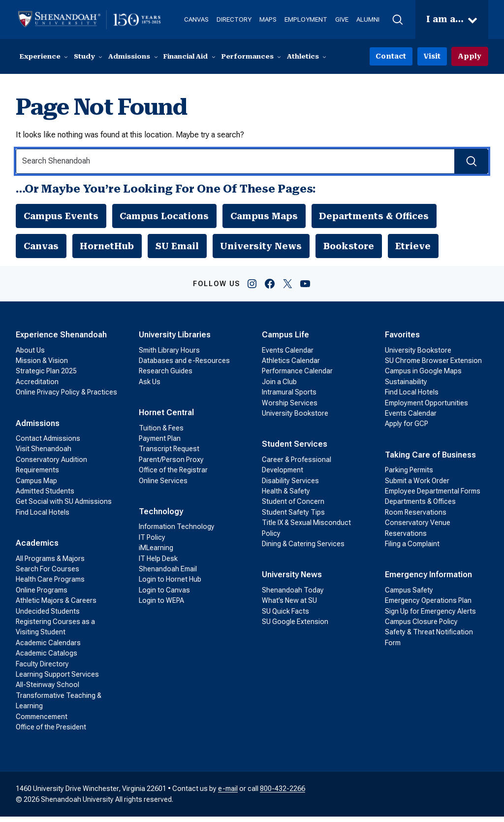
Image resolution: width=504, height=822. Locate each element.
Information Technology (177, 532)
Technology (161, 517)
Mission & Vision (42, 366)
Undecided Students (48, 617)
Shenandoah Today (293, 595)
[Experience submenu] (66, 57)
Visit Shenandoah (44, 455)
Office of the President (51, 732)
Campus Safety (409, 595)
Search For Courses (47, 574)
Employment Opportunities (426, 408)
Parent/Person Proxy (171, 465)
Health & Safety (286, 496)
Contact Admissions (48, 444)
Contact (395, 57)
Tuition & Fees (161, 433)
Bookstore (351, 250)
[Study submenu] (100, 57)
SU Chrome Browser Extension (433, 366)
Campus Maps (268, 218)
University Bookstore (295, 419)
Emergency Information (428, 580)
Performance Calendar (297, 377)
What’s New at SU (289, 606)
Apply (470, 57)
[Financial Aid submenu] (214, 57)
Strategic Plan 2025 (46, 377)
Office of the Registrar (173, 476)
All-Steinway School (47, 690)
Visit (434, 57)
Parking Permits (409, 476)
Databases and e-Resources (184, 366)
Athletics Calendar (291, 366)
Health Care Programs (50, 585)
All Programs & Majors (50, 564)
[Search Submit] (470, 162)
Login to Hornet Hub (170, 585)
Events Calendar (288, 356)
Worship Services (290, 408)
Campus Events (61, 218)
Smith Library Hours (169, 356)
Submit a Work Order (417, 486)
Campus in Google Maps (423, 377)
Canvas (41, 250)
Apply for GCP (407, 429)
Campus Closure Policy (421, 627)
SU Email (178, 250)
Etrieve (416, 250)
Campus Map (36, 486)
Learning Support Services (57, 680)
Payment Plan (160, 444)
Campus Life (285, 341)
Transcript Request (169, 455)
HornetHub (108, 250)
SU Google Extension (295, 627)
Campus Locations (166, 218)
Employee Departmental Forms (433, 496)
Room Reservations (416, 518)
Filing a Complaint (412, 549)
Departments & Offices (378, 218)
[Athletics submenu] (324, 57)
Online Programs (42, 595)
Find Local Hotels (43, 518)
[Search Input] (252, 162)
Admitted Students (45, 496)
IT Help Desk (158, 564)
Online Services (163, 486)
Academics (37, 549)
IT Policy (152, 543)
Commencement (42, 722)
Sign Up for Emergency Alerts (430, 617)
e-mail (228, 794)
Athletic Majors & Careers (56, 606)
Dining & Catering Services (303, 549)
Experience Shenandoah (61, 341)
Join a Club (279, 387)
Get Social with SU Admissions (64, 507)
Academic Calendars (48, 648)
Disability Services (290, 486)
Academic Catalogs (47, 658)
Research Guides (166, 377)
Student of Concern (293, 507)
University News (262, 250)
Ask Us (150, 387)
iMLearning (156, 554)
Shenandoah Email (168, 574)
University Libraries (175, 341)
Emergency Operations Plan (428, 606)
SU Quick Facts (285, 617)
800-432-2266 (283, 794)
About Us (30, 356)
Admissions (38, 429)
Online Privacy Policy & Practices (66, 398)
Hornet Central (166, 418)
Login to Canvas (164, 595)
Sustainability (406, 387)
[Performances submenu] (279, 57)
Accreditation (37, 387)
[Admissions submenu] (156, 57)
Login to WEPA (161, 606)
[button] (394, 20)
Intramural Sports (289, 398)
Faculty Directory (42, 669)
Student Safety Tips (293, 518)
